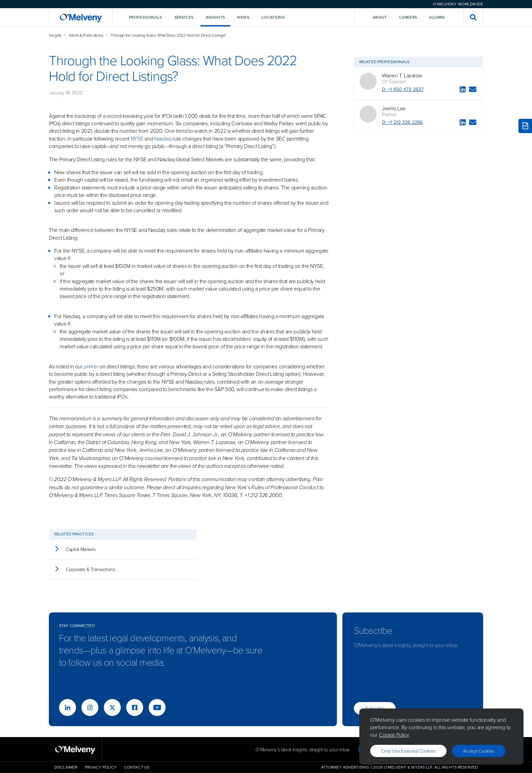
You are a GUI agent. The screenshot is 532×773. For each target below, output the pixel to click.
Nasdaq (163, 139)
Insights (55, 35)
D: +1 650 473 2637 (403, 89)
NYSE (137, 139)
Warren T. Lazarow (402, 75)
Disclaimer (66, 767)
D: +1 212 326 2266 (402, 122)
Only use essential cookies (408, 751)
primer (91, 366)
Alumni (437, 17)
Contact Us (137, 767)
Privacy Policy (101, 767)
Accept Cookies (479, 751)
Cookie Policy (394, 735)
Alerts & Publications (86, 35)
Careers (408, 17)
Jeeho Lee (394, 108)
